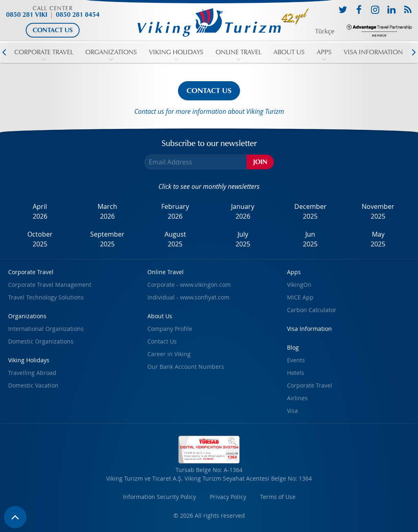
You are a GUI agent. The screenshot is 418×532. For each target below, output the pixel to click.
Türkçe (325, 31)
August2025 (175, 239)
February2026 (175, 211)
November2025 (378, 211)
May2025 (378, 239)
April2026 (40, 211)
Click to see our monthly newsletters (209, 186)
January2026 (243, 211)
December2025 (310, 211)
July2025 (243, 239)
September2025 (107, 239)
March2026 (107, 211)
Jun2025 (310, 239)
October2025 (40, 239)
